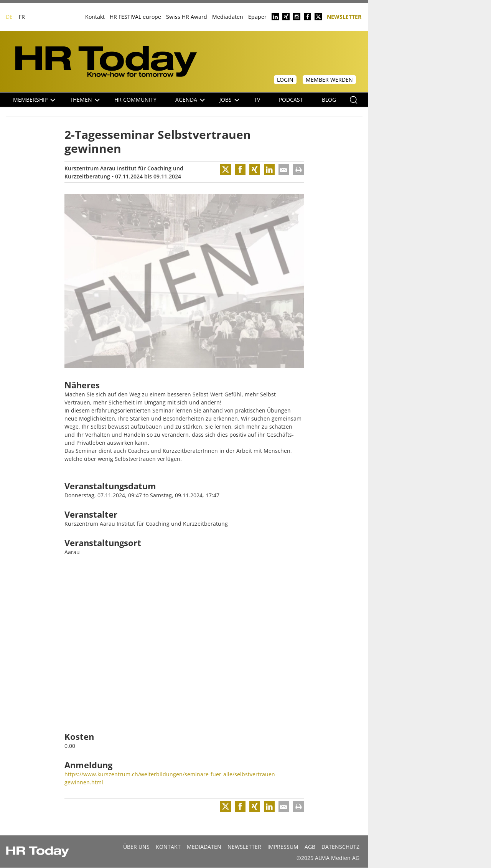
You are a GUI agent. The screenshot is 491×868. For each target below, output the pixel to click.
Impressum (283, 847)
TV (257, 100)
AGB (310, 847)
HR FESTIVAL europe (135, 17)
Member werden (329, 80)
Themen (85, 100)
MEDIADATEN (204, 847)
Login (285, 80)
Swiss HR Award (187, 17)
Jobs (229, 100)
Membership (34, 100)
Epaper (257, 17)
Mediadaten (228, 17)
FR (22, 17)
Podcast (291, 100)
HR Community (135, 100)
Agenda (190, 100)
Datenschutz (340, 847)
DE (9, 17)
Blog (329, 100)
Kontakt (95, 17)
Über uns (136, 847)
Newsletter (344, 16)
